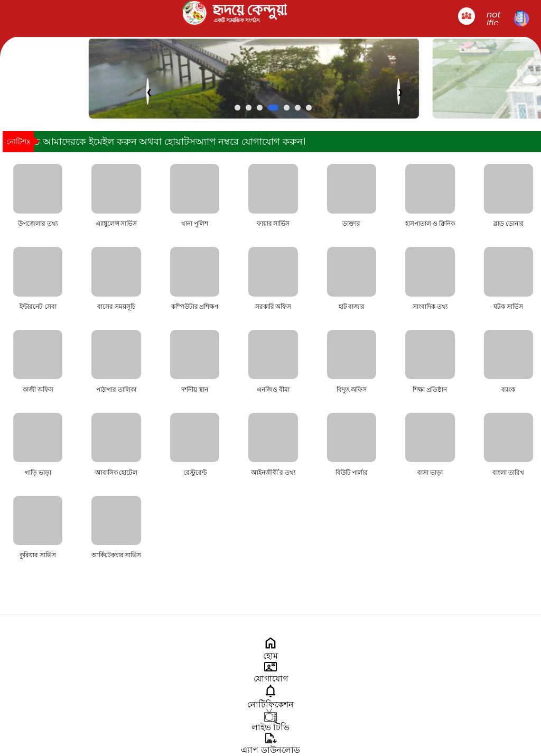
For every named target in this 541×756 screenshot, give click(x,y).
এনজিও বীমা (273, 390)
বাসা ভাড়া (430, 473)
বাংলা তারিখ (508, 473)
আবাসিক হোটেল (116, 473)
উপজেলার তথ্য (38, 224)
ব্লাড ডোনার (509, 224)
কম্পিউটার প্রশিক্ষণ (195, 307)
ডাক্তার (351, 224)
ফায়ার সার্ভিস (273, 224)
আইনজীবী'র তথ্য (273, 473)
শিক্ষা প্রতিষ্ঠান (430, 390)
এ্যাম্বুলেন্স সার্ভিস (116, 224)
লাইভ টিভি (270, 723)
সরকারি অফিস (273, 307)
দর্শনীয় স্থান (195, 390)
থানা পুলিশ (195, 224)
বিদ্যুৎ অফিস (352, 390)
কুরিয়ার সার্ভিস (38, 555)
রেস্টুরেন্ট (195, 473)
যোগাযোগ (271, 674)
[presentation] (148, 91)
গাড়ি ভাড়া (38, 473)
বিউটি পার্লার (352, 473)
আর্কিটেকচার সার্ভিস (116, 555)
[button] (237, 108)
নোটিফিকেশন (270, 700)
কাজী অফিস (38, 390)
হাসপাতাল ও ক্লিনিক (430, 224)
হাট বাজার (352, 307)
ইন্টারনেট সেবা (38, 307)
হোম (270, 652)
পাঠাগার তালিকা (116, 390)
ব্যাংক (508, 390)
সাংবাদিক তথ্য (430, 307)
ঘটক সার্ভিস (508, 307)
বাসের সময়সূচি (116, 307)
